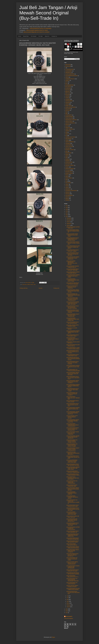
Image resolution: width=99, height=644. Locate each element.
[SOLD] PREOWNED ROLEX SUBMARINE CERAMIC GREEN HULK (73, 535)
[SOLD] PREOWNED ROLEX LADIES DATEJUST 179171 (73, 475)
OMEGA (67, 156)
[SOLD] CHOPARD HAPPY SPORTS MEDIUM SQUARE (72, 417)
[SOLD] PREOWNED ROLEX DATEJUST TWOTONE (73, 270)
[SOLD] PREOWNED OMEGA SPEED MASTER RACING (73, 547)
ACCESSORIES (69, 71)
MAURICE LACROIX (70, 150)
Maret (68, 603)
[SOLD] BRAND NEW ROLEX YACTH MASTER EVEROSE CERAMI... (73, 359)
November (69, 220)
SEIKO (67, 176)
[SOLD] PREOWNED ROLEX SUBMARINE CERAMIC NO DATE (73, 457)
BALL (66, 84)
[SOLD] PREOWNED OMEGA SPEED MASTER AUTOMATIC (73, 551)
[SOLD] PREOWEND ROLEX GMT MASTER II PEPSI (73, 542)
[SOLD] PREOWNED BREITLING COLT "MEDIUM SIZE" (73, 398)
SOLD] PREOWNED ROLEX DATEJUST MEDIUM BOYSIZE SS (72, 555)
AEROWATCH (68, 73)
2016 (67, 215)
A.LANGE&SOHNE (69, 69)
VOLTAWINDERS (69, 195)
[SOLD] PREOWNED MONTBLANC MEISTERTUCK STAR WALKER (72, 263)
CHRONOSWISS (69, 101)
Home (20, 36)
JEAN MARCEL (69, 139)
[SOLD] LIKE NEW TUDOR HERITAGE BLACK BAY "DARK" (72, 235)
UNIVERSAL (68, 189)
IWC (66, 136)
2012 (67, 613)
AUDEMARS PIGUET (70, 79)
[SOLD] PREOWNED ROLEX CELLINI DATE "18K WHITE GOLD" (73, 378)
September (69, 224)
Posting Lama (56, 288)
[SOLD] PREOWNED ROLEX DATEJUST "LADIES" (73, 251)
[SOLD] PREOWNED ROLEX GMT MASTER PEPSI (73, 323)
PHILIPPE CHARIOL (70, 165)
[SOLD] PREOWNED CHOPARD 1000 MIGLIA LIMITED (72, 497)
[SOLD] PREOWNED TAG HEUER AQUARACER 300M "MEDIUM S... (73, 295)
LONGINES (68, 143)
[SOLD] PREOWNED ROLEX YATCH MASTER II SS (73, 532)
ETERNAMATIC (69, 115)
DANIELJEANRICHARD (70, 107)
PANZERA (68, 161)
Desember (69, 218)
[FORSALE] (68, 66)
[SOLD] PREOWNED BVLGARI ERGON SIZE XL (73, 345)
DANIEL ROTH (68, 106)
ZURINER (67, 200)
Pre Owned (34, 36)
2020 (67, 208)
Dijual (67, 112)
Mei (67, 600)
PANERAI (67, 159)
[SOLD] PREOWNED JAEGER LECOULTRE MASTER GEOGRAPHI (73, 437)
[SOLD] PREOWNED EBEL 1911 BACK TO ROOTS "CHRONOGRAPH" (72, 299)
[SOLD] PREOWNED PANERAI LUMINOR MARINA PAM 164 (73, 409)
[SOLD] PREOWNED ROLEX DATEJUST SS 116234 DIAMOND (73, 363)
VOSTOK (67, 197)
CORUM (67, 104)
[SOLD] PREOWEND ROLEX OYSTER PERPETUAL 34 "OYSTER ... (73, 352)
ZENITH (67, 198)
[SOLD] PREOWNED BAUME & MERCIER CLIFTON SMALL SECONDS (73, 303)
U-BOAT (67, 188)
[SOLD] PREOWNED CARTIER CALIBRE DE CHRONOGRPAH (73, 528)
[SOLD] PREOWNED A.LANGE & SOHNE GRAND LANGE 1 (73, 348)
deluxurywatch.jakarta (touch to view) (37, 30)
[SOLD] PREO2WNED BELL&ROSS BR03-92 (72, 544)
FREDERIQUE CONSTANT (71, 120)
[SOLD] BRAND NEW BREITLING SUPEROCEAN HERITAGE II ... (73, 453)
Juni (68, 598)
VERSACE (68, 192)
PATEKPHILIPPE (69, 162)
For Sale (41, 36)
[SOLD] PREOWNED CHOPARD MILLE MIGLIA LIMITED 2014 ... (73, 339)
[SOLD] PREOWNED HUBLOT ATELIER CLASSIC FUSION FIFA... (73, 243)
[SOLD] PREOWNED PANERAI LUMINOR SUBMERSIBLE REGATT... (73, 386)
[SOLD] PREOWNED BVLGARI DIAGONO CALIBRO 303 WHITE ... (73, 247)
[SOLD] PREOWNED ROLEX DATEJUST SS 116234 (73, 570)
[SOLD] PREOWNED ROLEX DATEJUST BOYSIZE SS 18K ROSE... (73, 254)
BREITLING (68, 93)
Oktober (68, 222)
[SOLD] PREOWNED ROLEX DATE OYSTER (73, 401)
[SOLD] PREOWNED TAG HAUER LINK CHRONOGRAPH (72, 482)
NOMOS (67, 154)
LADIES (28, 284)
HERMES (67, 131)
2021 (67, 206)
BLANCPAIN (68, 88)
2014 (67, 609)
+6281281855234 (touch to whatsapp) (40, 28)
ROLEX (32, 284)
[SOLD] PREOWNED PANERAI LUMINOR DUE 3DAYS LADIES (73, 276)
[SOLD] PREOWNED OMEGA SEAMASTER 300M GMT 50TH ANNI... (73, 374)
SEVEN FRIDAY (69, 178)
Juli (67, 596)
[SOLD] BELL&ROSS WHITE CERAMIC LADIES (73, 326)
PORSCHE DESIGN (70, 169)
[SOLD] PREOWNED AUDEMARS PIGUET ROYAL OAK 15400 (72, 513)
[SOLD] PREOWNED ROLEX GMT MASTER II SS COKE (73, 465)
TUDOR (67, 186)
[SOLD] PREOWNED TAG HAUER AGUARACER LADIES (72, 559)
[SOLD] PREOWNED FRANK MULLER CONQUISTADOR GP (73, 231)
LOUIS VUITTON (69, 147)
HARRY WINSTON (69, 129)
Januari (68, 607)
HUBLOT (67, 134)
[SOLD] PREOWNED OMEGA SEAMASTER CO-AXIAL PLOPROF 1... (73, 382)
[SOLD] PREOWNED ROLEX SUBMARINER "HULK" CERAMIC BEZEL (73, 239)
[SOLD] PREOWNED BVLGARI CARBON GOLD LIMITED (73, 589)
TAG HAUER (68, 183)
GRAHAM (67, 125)
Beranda (40, 288)
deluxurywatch (69, 616)
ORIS (66, 158)
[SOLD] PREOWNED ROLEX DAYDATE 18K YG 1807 (73, 506)
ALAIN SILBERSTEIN (70, 74)
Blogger (53, 637)
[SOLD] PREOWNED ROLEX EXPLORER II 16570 (73, 336)
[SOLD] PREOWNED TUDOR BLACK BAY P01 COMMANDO (73, 433)
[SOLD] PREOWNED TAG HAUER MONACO (72, 583)
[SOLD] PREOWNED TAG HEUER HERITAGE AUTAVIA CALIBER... (72, 445)
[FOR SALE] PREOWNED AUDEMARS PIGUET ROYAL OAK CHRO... (72, 461)
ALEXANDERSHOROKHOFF (71, 76)
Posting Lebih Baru (24, 288)
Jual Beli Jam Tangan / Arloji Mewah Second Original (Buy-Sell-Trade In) (48, 13)
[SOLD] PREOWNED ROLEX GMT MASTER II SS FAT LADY (73, 405)
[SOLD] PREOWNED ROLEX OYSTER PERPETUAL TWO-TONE (73, 524)
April (68, 601)
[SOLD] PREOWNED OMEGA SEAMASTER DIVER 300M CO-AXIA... (73, 291)
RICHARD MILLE (69, 172)
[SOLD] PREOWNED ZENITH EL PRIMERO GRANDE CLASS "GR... (73, 421)
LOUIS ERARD (68, 145)
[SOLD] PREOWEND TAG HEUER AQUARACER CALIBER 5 (72, 394)
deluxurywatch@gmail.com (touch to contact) (36, 32)
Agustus (68, 225)
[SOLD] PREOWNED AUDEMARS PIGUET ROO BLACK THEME (73, 280)
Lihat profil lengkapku (69, 618)
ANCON (67, 77)
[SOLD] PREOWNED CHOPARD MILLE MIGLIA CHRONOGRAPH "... (73, 425)
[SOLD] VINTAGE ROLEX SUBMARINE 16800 (72, 486)
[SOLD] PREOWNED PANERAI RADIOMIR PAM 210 (73, 273)
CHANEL (67, 98)
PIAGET (67, 167)
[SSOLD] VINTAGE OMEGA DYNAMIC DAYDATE (72, 586)
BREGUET (68, 91)
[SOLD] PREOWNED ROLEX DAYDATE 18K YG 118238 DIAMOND (73, 311)
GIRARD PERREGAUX (70, 123)
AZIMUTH (67, 80)
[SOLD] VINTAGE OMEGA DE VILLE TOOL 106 (73, 517)
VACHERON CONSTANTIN (71, 191)
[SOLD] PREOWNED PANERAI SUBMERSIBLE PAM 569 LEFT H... (73, 332)
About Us (47, 36)
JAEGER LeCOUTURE (70, 137)
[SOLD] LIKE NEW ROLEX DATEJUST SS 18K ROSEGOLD (72, 287)
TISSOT (67, 184)
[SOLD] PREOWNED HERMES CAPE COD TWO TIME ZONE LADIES (73, 468)
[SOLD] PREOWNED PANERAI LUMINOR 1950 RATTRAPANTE (73, 567)
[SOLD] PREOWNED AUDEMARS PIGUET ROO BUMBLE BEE (73, 319)
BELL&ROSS (68, 87)
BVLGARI (67, 95)
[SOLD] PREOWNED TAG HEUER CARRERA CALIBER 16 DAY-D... (72, 441)
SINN (66, 180)
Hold (66, 132)
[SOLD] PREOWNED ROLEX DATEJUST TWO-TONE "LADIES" (73, 390)
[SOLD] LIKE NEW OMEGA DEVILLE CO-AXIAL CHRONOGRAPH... (72, 563)
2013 (67, 611)
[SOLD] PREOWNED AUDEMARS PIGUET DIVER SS (72, 493)
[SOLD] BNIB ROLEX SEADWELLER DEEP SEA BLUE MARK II (73, 478)
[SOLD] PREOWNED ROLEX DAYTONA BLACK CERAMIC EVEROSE (73, 307)
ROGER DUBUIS (69, 173)
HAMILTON (68, 128)
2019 (67, 209)
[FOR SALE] (68, 65)
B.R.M (67, 82)
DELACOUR (68, 109)
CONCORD (68, 102)
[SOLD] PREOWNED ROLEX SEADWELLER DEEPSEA (73, 539)
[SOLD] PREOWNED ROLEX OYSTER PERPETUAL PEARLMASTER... (73, 429)
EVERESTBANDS (69, 117)
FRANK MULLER (69, 118)
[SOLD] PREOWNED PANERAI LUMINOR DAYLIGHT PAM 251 (73, 367)
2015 (67, 217)
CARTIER (67, 96)
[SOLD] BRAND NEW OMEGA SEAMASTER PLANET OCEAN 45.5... (73, 258)
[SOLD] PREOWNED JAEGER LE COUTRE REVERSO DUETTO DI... (73, 413)
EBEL (67, 113)
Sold (35, 284)
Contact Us (54, 36)
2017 (67, 213)
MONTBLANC (68, 153)
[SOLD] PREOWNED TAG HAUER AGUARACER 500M (73, 370)
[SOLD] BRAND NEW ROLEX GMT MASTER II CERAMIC (73, 573)
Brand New (26, 36)
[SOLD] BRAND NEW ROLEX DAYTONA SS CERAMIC (73, 284)
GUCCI (67, 126)
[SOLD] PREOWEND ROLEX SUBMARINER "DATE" (73, 355)
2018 (67, 211)
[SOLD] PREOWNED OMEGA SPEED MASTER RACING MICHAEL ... (73, 489)
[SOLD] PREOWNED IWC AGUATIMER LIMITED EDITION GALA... (72, 520)
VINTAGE (67, 194)
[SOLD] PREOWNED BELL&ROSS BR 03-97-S (72, 576)
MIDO (67, 151)
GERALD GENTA (69, 121)
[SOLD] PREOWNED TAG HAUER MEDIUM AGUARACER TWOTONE (73, 580)
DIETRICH (68, 110)
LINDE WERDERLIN (70, 142)
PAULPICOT (68, 164)
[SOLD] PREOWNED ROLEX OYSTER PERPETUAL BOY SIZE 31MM (73, 509)
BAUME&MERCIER (69, 85)
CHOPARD (68, 99)
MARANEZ (68, 148)
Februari (68, 605)
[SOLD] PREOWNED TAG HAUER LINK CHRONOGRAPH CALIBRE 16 (73, 502)
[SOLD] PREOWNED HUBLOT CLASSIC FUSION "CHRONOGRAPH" (73, 449)
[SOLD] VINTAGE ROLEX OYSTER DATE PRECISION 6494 (73, 593)
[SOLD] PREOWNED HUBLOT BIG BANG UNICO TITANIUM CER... (73, 315)
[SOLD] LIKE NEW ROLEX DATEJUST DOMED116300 (73, 472)
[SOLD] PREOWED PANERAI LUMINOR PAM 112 (73, 267)
